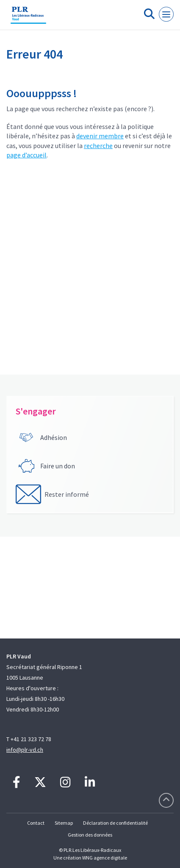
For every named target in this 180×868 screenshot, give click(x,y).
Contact (36, 823)
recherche (98, 146)
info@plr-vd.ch (25, 750)
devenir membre (100, 136)
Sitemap (64, 823)
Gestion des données (90, 835)
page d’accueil (26, 155)
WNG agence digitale (105, 858)
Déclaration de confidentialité (115, 823)
